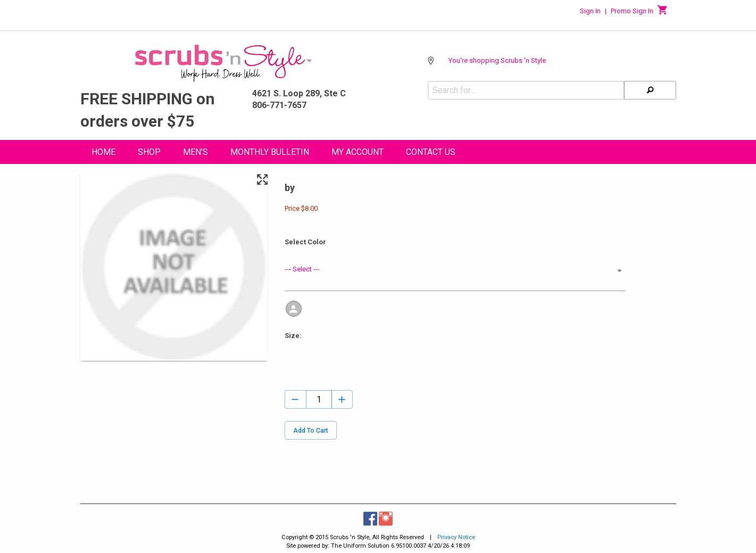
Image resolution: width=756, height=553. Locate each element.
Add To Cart (311, 430)
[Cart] (663, 13)
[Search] (650, 90)
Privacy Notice (456, 537)
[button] (455, 271)
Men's (196, 152)
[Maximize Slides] (262, 180)
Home (103, 152)
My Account (358, 152)
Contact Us (431, 152)
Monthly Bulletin (270, 152)
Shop (149, 152)
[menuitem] (103, 154)
